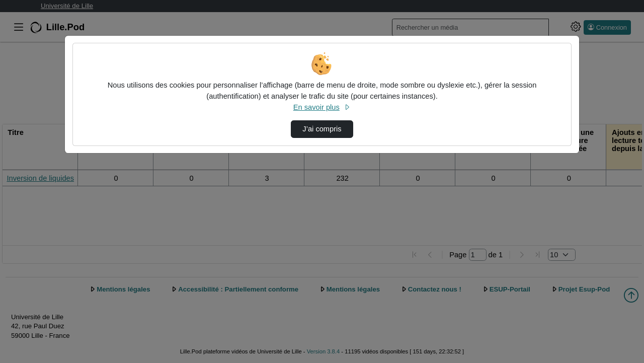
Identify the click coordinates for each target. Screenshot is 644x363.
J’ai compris (322, 129)
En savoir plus (322, 107)
